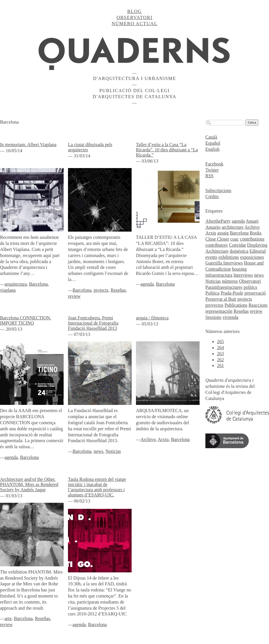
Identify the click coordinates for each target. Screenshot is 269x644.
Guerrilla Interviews (224, 263)
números (230, 281)
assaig (223, 233)
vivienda (230, 317)
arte (8, 618)
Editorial (258, 251)
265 (220, 341)
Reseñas (118, 290)
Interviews (243, 275)
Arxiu (163, 439)
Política (212, 293)
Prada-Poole (232, 293)
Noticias (113, 451)
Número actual (134, 24)
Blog (134, 11)
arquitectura (16, 284)
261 (220, 365)
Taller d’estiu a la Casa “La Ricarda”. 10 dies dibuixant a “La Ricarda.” (167, 150)
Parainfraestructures (224, 287)
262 (220, 360)
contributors (217, 245)
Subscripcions (218, 190)
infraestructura (219, 275)
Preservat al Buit (221, 299)
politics (250, 287)
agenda (147, 284)
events (211, 257)
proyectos (214, 305)
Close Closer (217, 239)
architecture (233, 227)
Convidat (237, 245)
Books (256, 233)
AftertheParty (218, 221)
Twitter (212, 170)
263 (220, 354)
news (98, 451)
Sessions (213, 317)
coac (234, 239)
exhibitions (229, 257)
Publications (236, 305)
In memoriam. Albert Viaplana (28, 145)
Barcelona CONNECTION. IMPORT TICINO (26, 320)
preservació (255, 293)
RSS (209, 176)
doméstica (239, 251)
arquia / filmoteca (152, 318)
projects (101, 290)
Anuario (213, 227)
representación (219, 311)
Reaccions (258, 305)
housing (239, 269)
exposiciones (252, 257)
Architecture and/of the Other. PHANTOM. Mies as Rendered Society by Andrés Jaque (29, 484)
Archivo (148, 439)
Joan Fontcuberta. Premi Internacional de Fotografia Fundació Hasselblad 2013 (93, 323)
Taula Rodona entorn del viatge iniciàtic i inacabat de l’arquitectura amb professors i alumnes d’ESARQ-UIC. (97, 487)
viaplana (8, 290)
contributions (252, 239)
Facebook (214, 164)
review (74, 296)
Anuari (252, 221)
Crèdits (212, 197)
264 (220, 348)
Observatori (134, 17)
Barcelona (38, 284)
